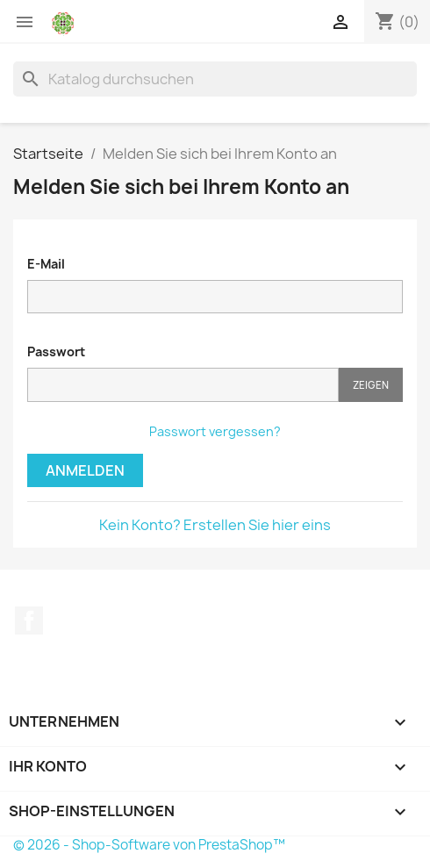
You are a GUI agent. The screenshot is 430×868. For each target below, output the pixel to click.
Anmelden (85, 470)
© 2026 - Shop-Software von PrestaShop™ (149, 845)
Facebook (29, 621)
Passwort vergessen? (215, 431)
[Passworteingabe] (183, 385)
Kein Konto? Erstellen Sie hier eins (215, 525)
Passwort (56, 352)
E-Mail (46, 264)
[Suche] (215, 79)
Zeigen (371, 385)
